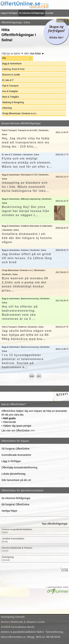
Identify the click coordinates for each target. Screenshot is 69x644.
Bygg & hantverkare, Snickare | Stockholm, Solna (24, 250)
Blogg (31, 637)
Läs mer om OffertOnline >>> (18, 431)
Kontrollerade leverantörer (16, 455)
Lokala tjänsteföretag (13, 474)
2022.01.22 (61, 201)
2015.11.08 (61, 349)
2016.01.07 (61, 327)
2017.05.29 (61, 301)
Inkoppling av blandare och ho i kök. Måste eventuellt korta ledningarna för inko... (25, 187)
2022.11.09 (61, 132)
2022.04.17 (61, 155)
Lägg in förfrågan (9, 13)
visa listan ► (37, 53)
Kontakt (49, 13)
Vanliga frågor (9, 511)
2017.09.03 (61, 272)
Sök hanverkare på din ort (16, 480)
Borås (13, 540)
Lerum (17, 549)
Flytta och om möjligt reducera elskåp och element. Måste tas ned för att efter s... (27, 163)
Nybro (17, 531)
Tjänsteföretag (54, 632)
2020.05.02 (61, 250)
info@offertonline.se (13, 637)
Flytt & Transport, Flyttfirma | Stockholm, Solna (23, 327)
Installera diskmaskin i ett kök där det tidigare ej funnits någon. (27, 238)
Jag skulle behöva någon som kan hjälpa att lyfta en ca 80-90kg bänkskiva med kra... (27, 335)
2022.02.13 (61, 177)
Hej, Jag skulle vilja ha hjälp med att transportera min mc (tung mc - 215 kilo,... (26, 142)
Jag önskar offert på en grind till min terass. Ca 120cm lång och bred (27, 258)
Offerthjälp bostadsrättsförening (19, 467)
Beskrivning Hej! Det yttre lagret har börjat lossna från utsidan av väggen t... (26, 211)
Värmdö (8, 559)
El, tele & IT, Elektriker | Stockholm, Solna (20, 155)
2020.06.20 (61, 228)
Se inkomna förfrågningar (32, 13)
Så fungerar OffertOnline (15, 449)
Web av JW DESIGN (48, 637)
